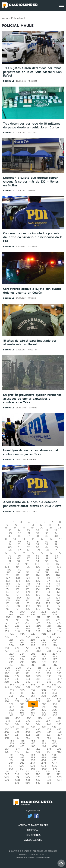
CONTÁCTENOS (33, 835)
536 (28, 783)
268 (33, 645)
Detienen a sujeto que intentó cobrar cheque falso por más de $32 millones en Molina (31, 181)
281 (49, 651)
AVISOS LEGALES (33, 840)
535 (17, 783)
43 (24, 539)
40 (56, 536)
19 (32, 527)
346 (33, 684)
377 (17, 701)
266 (11, 645)
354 (59, 687)
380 (49, 701)
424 (59, 724)
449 (17, 738)
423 (49, 724)
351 (28, 687)
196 (38, 609)
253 (38, 637)
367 (33, 696)
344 (12, 684)
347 (44, 684)
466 (33, 746)
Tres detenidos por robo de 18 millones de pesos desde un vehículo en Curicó (32, 125)
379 (38, 701)
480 (59, 752)
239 (7, 631)
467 (44, 746)
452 (49, 738)
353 (49, 687)
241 (28, 631)
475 (7, 752)
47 (60, 539)
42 (14, 539)
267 (22, 645)
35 (10, 536)
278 (17, 651)
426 (22, 727)
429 (54, 727)
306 (44, 665)
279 (27, 651)
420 (17, 724)
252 (28, 637)
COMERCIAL (33, 830)
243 (49, 631)
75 (33, 553)
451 (39, 738)
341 (39, 682)
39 (47, 536)
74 (24, 553)
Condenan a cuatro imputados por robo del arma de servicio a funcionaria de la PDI (33, 237)
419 (7, 724)
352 (38, 687)
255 (59, 637)
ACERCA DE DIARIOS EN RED (33, 825)
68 (29, 550)
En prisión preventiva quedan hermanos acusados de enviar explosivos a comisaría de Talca (32, 399)
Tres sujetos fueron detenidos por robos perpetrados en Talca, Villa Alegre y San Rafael (32, 72)
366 (22, 696)
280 (38, 651)
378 (27, 701)
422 (38, 724)
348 (54, 684)
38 (37, 536)
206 (33, 614)
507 (22, 769)
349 (7, 687)
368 (44, 696)
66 (10, 550)
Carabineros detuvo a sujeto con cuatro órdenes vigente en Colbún (32, 291)
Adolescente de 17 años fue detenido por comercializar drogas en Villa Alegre (32, 504)
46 (51, 539)
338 (7, 682)
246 (22, 634)
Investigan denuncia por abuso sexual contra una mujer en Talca (31, 452)
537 (38, 783)
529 (7, 780)
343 (59, 682)
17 (15, 527)
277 (7, 651)
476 (17, 752)
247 (33, 634)
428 (44, 727)
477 (27, 752)
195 (28, 609)
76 (42, 553)
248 (44, 634)
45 (42, 539)
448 (7, 738)
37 (28, 536)
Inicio (5, 18)
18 (24, 527)
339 (17, 682)
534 (59, 780)
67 (19, 550)
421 (28, 724)
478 (38, 752)
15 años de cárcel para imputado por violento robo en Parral (30, 343)
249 (54, 634)
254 (49, 637)
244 (59, 631)
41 (6, 539)
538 (49, 783)
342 (49, 682)
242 (38, 631)
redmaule (9, 81)
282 (59, 651)
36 (19, 536)
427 (33, 727)
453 (59, 738)
